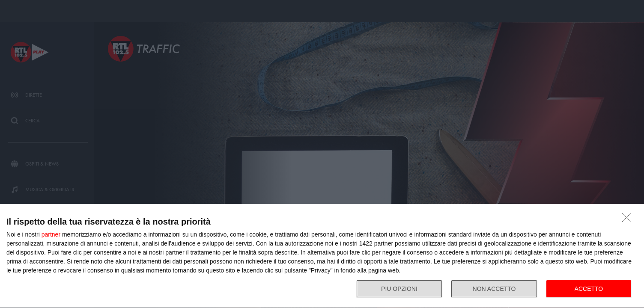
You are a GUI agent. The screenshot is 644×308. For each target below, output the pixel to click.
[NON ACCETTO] (629, 220)
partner (51, 234)
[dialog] (322, 256)
